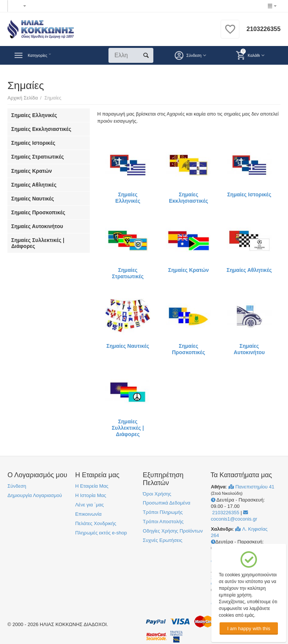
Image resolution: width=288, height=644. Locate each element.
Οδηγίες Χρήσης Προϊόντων (173, 531)
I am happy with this (249, 628)
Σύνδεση (17, 486)
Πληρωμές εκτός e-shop (101, 533)
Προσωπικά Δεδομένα (167, 503)
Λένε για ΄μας (90, 505)
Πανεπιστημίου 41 (252, 487)
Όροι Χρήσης (157, 494)
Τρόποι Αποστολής (163, 522)
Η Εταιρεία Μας (92, 486)
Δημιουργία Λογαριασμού (35, 495)
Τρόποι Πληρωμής (163, 512)
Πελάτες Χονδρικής (96, 523)
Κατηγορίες (43, 55)
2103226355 (262, 29)
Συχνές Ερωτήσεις (163, 540)
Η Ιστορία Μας (91, 495)
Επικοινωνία (88, 514)
